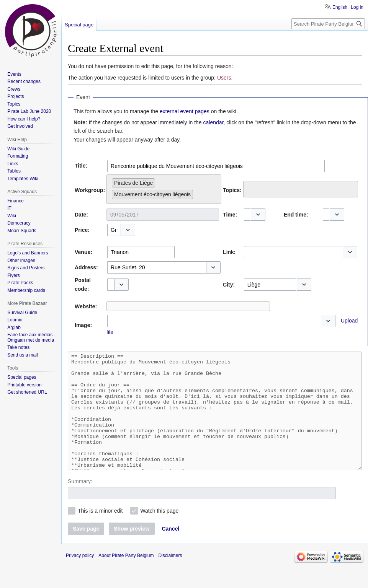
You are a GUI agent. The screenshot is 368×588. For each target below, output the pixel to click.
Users (224, 78)
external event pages (185, 111)
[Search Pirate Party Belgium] (328, 24)
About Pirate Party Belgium (126, 578)
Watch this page (159, 534)
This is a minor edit (100, 534)
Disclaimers (170, 578)
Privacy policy (80, 578)
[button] (258, 215)
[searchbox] (197, 193)
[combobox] (216, 166)
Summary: (80, 504)
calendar (213, 122)
